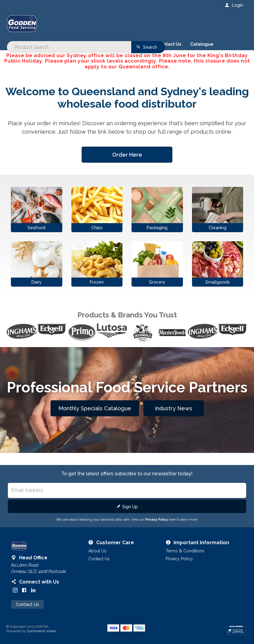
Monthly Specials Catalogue (95, 408)
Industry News (174, 408)
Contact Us (28, 604)
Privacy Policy (157, 519)
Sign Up (130, 507)
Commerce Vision (41, 631)
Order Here (127, 155)
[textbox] (103, 24)
